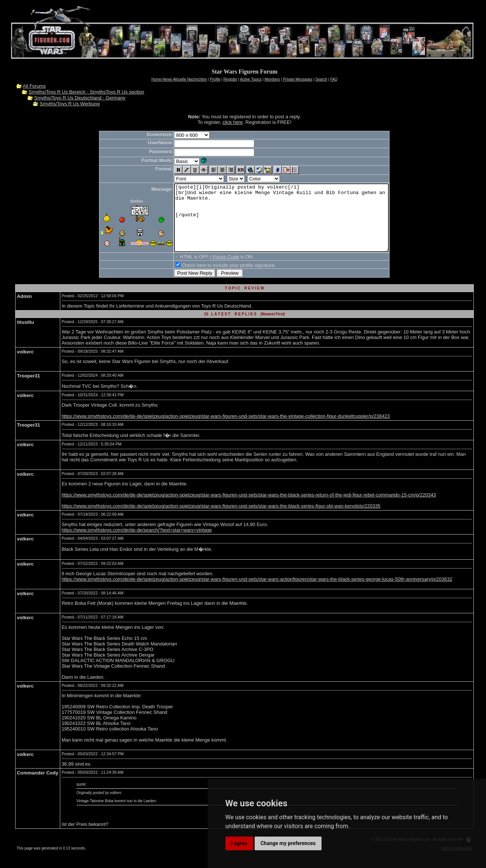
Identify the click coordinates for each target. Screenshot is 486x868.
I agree (239, 843)
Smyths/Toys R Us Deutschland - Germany (80, 98)
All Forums (34, 86)
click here (233, 122)
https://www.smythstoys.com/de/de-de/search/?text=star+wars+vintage (137, 543)
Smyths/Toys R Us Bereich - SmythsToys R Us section (86, 92)
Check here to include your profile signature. (215, 279)
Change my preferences (288, 843)
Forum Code (213, 270)
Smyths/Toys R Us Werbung (69, 104)
